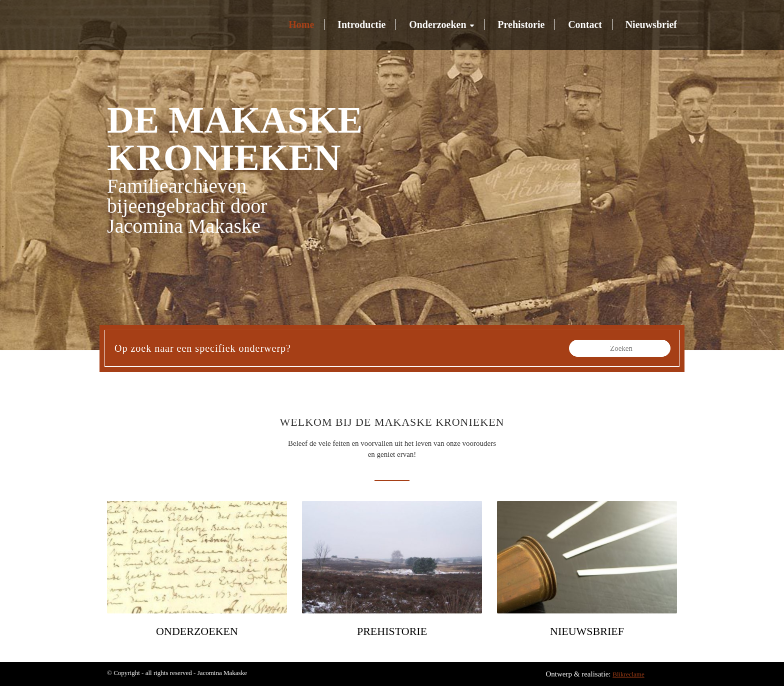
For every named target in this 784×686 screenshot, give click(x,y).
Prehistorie (521, 25)
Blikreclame (628, 674)
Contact (585, 25)
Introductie (361, 25)
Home (301, 25)
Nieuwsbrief (651, 25)
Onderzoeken (437, 25)
